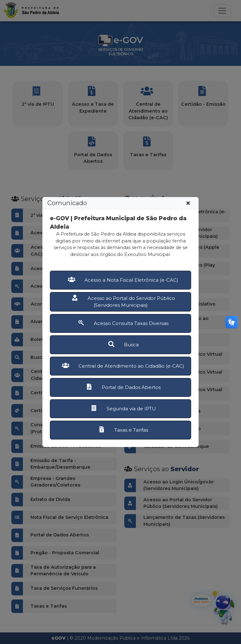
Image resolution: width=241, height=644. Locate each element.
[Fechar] (188, 203)
